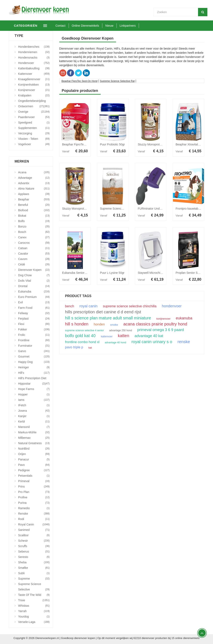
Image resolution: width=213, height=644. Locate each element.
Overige (34, 112)
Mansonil (34, 427)
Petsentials (34, 476)
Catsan (34, 248)
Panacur (34, 459)
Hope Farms (34, 389)
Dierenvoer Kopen (34, 270)
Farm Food (34, 308)
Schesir (34, 541)
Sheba (34, 562)
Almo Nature (34, 189)
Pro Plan (34, 492)
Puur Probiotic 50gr (112, 144)
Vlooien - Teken (34, 139)
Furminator (34, 346)
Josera (34, 411)
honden (99, 324)
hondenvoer (172, 306)
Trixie (34, 600)
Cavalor (34, 254)
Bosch (34, 232)
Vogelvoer (34, 144)
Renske (34, 514)
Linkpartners (139, 26)
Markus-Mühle (34, 432)
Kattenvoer (34, 74)
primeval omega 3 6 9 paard (161, 330)
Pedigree (34, 470)
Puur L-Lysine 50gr (112, 273)
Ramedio (34, 508)
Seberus (34, 551)
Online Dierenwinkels (96, 26)
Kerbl (34, 421)
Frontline (34, 340)
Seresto (34, 557)
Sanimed (34, 530)
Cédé (34, 264)
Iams (34, 400)
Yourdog (34, 616)
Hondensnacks (34, 58)
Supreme (34, 579)
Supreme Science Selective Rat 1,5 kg (125, 209)
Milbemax (34, 438)
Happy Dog (34, 362)
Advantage (34, 178)
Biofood (34, 210)
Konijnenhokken (34, 85)
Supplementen (34, 128)
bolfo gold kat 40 (80, 336)
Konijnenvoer (34, 90)
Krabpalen (34, 95)
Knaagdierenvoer (34, 79)
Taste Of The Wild (34, 595)
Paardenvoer (34, 117)
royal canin (89, 306)
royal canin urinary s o (152, 342)
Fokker (34, 329)
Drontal (34, 286)
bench (70, 306)
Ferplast (34, 319)
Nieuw (120, 26)
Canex (34, 237)
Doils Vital (34, 281)
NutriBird (34, 449)
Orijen (34, 454)
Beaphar (34, 199)
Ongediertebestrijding (34, 101)
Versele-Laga (34, 622)
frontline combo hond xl (82, 342)
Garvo (34, 351)
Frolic (34, 335)
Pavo (34, 465)
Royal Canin (34, 524)
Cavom (34, 259)
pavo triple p (74, 347)
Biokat (34, 216)
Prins (34, 486)
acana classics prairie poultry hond (155, 324)
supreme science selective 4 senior (85, 330)
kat (90, 348)
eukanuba (184, 318)
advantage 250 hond (121, 330)
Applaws (34, 194)
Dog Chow (34, 275)
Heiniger (34, 367)
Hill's (34, 373)
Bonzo (34, 226)
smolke (114, 325)
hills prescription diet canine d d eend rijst (103, 312)
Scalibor (34, 535)
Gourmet (34, 356)
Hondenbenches (34, 47)
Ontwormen (31, 106)
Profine (34, 497)
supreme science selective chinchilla (130, 306)
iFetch (34, 405)
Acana (34, 172)
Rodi (34, 519)
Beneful (34, 205)
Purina (34, 503)
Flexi (34, 324)
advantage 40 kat (149, 336)
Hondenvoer (34, 63)
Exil (34, 302)
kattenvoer (107, 336)
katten (124, 336)
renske (184, 342)
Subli (34, 573)
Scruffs (34, 546)
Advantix (34, 183)
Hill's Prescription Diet (34, 379)
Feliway (34, 313)
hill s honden (77, 324)
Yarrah (34, 611)
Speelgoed (34, 123)
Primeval (34, 481)
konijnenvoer (163, 319)
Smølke (34, 568)
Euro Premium (34, 297)
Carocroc (34, 243)
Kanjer (34, 416)
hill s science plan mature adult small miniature (108, 318)
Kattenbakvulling (34, 68)
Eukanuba (34, 291)
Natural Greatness (34, 443)
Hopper (34, 394)
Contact (71, 26)
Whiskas (34, 606)
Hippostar (32, 384)
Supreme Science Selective (34, 587)
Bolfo (34, 221)
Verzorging (34, 133)
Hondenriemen (34, 52)
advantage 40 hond (116, 343)
